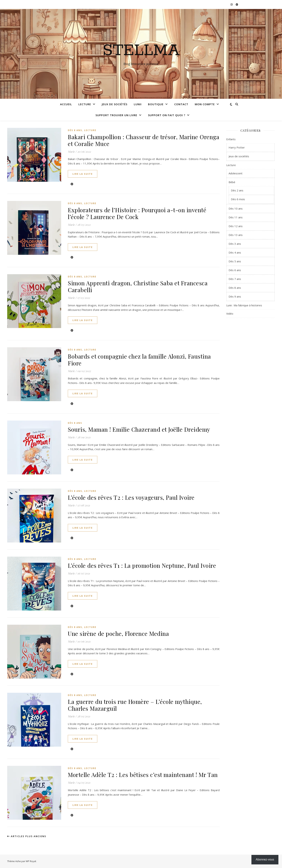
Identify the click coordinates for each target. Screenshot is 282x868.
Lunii (138, 104)
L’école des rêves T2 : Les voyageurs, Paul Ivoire (131, 497)
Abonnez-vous (265, 859)
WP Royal (31, 861)
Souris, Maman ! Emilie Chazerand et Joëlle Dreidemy (139, 429)
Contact (181, 104)
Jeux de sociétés (115, 104)
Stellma (141, 51)
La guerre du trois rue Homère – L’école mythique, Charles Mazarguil (135, 705)
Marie (71, 152)
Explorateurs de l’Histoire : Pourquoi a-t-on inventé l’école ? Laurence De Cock (137, 213)
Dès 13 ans (236, 235)
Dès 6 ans (235, 270)
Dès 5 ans (235, 261)
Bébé (232, 182)
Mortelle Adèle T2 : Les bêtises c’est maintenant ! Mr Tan (143, 775)
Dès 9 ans (235, 296)
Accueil (66, 104)
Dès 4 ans (235, 252)
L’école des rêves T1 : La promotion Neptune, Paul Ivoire (142, 565)
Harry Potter (237, 147)
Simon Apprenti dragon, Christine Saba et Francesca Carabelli (138, 286)
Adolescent (236, 173)
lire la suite (83, 174)
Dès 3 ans (235, 244)
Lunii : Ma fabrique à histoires (244, 305)
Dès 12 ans (236, 226)
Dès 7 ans (235, 279)
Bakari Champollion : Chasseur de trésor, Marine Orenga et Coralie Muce (144, 140)
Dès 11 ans (236, 217)
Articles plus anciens (27, 836)
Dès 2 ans (237, 190)
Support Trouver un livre (116, 115)
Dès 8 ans (75, 130)
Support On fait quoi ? (167, 115)
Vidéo (230, 314)
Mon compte (205, 104)
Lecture (85, 104)
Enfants (231, 139)
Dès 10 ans (236, 208)
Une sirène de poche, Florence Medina (118, 633)
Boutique (156, 104)
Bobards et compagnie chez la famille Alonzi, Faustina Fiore (139, 360)
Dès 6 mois (238, 199)
